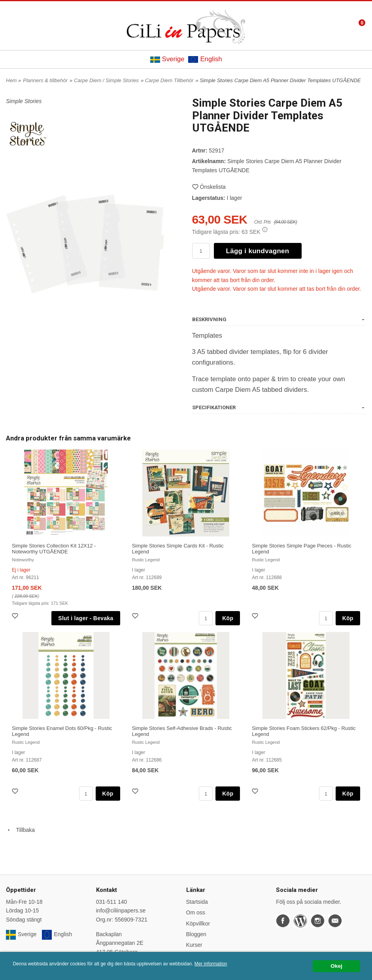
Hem (11, 80)
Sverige (167, 59)
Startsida (197, 902)
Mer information (211, 964)
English (205, 59)
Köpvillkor (198, 924)
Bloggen (196, 934)
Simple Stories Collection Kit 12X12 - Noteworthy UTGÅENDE (54, 549)
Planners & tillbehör (45, 80)
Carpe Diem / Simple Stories (106, 80)
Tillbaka (20, 830)
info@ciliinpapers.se (121, 910)
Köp (228, 618)
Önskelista (209, 187)
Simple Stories (24, 101)
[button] (265, 229)
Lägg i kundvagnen (258, 251)
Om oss (196, 912)
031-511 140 (112, 902)
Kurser (194, 945)
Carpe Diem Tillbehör (169, 80)
